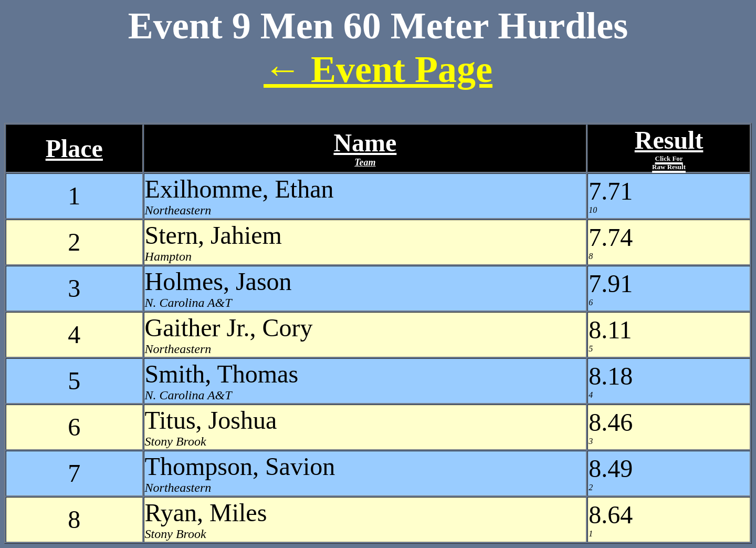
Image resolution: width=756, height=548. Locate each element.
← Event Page (378, 69)
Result (669, 148)
